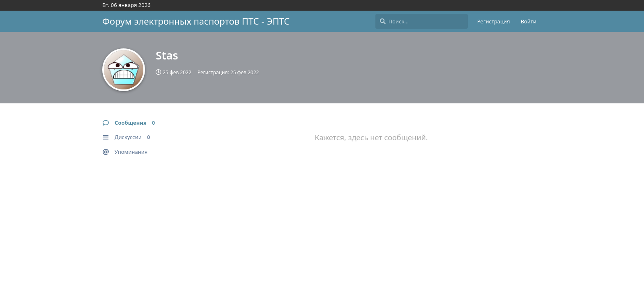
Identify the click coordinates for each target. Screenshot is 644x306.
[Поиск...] (422, 21)
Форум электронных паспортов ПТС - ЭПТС (196, 21)
